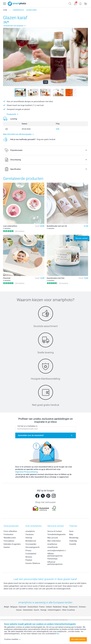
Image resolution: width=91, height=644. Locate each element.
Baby (71, 534)
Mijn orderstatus (54, 541)
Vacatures (30, 534)
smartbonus (52, 544)
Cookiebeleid (31, 554)
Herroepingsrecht (32, 547)
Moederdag (74, 538)
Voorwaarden (31, 544)
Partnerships (52, 559)
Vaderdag (73, 541)
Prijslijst (29, 560)
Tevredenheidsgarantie (56, 534)
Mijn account (53, 538)
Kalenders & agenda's (12, 544)
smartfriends (53, 547)
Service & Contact (55, 531)
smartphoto (30, 531)
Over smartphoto (34, 526)
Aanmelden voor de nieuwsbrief (31, 435)
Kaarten (7, 547)
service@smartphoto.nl (57, 550)
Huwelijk (73, 544)
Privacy (28, 550)
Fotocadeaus (9, 541)
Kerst (71, 531)
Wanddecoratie (10, 538)
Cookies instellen (12, 639)
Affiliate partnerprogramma (55, 555)
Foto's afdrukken (10, 531)
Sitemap (29, 538)
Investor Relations (33, 563)
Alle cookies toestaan (78, 639)
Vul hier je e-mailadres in (27, 426)
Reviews (29, 557)
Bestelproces (31, 541)
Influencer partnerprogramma (55, 563)
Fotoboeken (8, 534)
